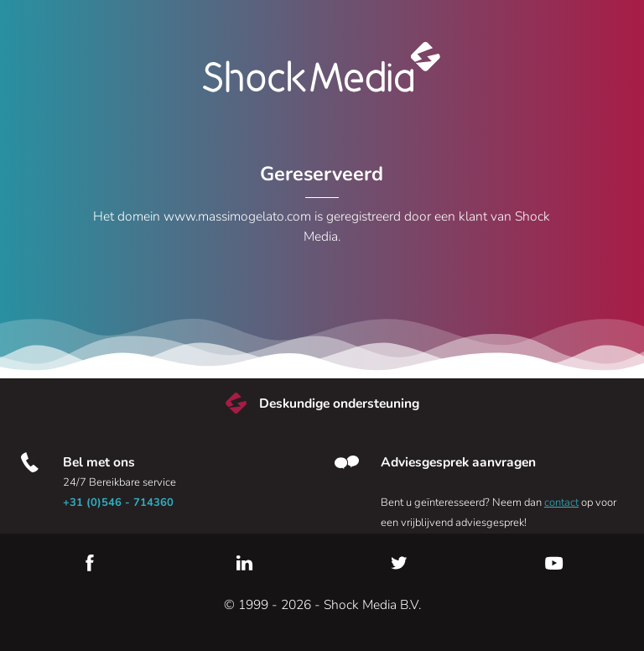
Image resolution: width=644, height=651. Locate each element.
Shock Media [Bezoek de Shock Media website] (322, 67)
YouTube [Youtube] (554, 563)
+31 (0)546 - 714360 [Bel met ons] (118, 503)
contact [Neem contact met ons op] (561, 503)
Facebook (90, 563)
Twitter (399, 563)
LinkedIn (245, 563)
